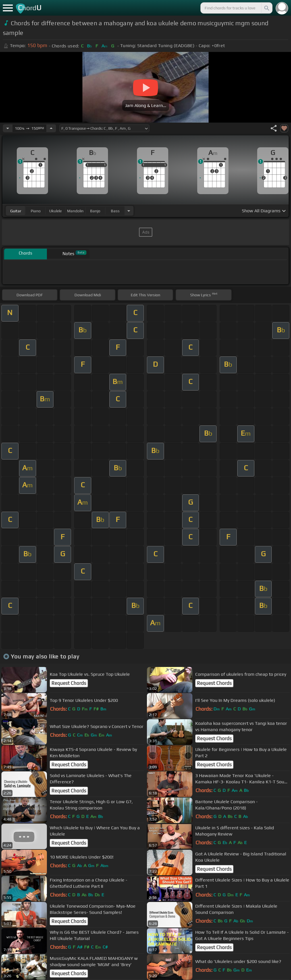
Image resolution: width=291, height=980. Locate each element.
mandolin (75, 211)
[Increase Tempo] (51, 128)
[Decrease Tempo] (8, 128)
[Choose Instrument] (129, 211)
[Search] (266, 8)
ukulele (55, 211)
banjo (95, 211)
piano (36, 211)
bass (115, 211)
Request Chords (69, 683)
